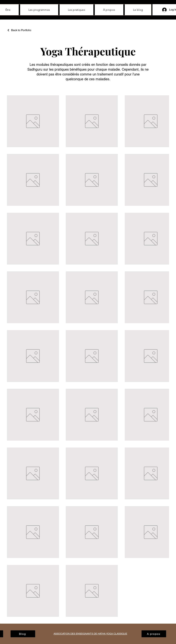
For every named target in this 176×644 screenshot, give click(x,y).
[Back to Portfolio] (19, 30)
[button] (109, 10)
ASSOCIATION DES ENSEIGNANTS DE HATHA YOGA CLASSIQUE (90, 634)
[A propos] (154, 634)
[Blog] (23, 634)
